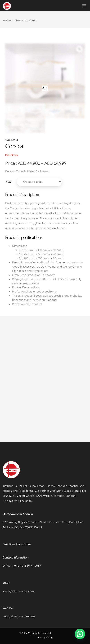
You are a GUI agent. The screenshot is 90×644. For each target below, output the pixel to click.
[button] (80, 634)
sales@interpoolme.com (18, 591)
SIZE (9, 182)
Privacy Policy (45, 637)
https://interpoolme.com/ (19, 616)
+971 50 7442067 (31, 566)
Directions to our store (17, 544)
